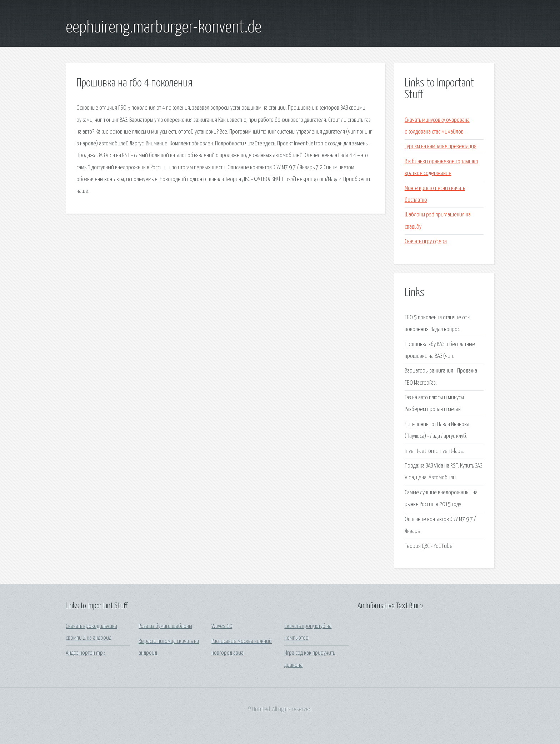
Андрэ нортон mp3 (86, 653)
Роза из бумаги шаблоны (165, 626)
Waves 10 (222, 626)
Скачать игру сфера (426, 242)
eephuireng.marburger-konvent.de (164, 28)
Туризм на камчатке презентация (441, 147)
